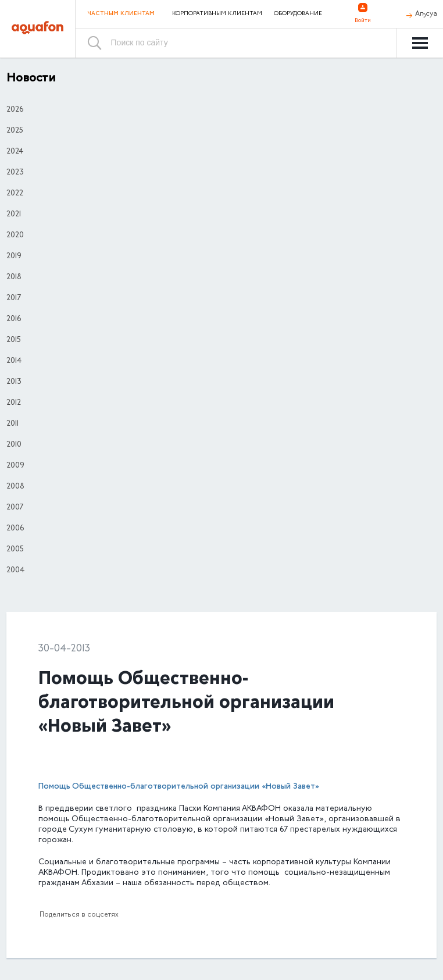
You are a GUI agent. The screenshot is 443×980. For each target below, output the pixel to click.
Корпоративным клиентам (217, 14)
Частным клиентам (121, 14)
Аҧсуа (426, 14)
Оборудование (298, 14)
